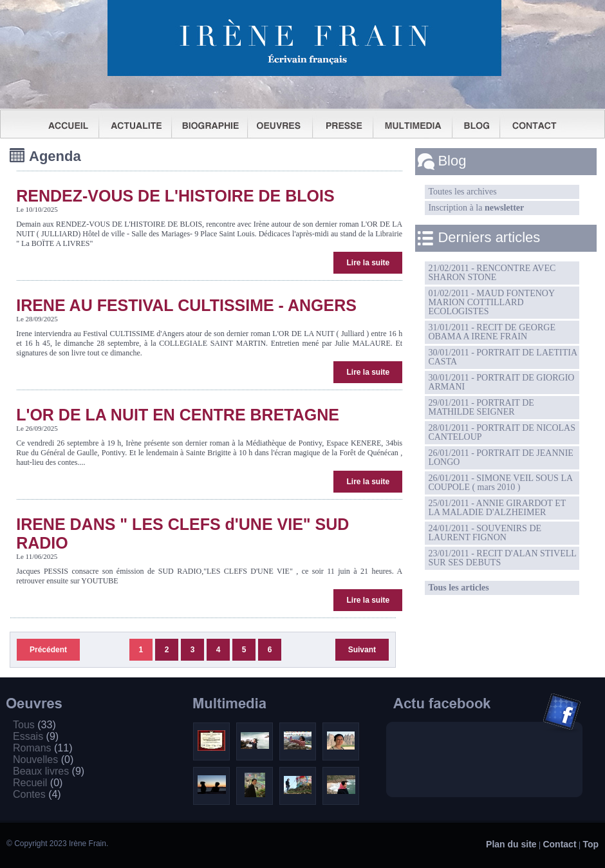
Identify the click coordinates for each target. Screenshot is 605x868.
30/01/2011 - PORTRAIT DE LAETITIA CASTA (503, 357)
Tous (34, 725)
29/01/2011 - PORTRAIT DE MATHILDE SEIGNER (481, 407)
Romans (42, 748)
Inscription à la (476, 208)
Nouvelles (43, 759)
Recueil (38, 783)
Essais (36, 736)
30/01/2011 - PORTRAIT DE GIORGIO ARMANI (501, 382)
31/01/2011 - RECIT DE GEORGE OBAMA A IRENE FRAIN (492, 332)
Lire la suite (368, 263)
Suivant (362, 650)
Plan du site (511, 844)
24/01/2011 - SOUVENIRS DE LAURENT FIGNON (485, 533)
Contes (37, 794)
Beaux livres (49, 771)
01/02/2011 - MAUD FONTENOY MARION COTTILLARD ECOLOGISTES (491, 302)
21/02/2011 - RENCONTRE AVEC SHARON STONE (492, 273)
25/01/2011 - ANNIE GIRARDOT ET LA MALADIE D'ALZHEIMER (497, 508)
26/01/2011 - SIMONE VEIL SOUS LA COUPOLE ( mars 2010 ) (500, 483)
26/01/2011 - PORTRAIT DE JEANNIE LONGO (500, 458)
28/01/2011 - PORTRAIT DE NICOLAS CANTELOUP (502, 432)
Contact (559, 844)
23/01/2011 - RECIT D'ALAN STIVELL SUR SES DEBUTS (502, 558)
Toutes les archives (462, 192)
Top (591, 844)
